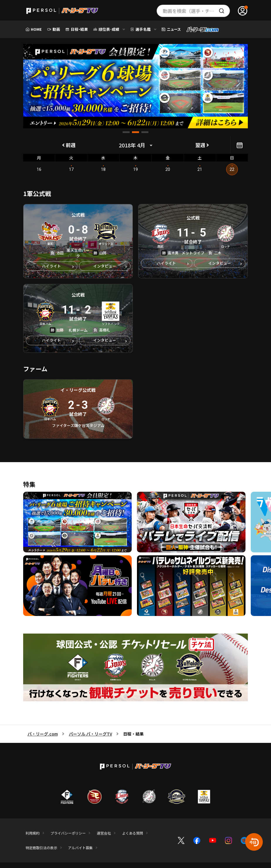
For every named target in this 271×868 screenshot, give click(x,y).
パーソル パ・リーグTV (90, 736)
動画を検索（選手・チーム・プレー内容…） (196, 11)
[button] (126, 132)
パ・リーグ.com (43, 736)
